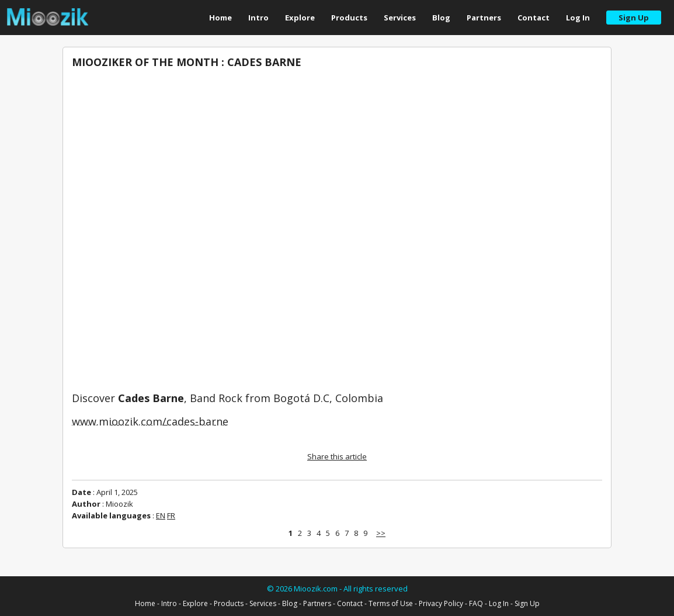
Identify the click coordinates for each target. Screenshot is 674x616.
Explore (300, 18)
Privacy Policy (441, 603)
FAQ (476, 603)
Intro (258, 18)
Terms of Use (391, 603)
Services (400, 18)
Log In (578, 18)
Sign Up (527, 603)
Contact (534, 18)
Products (349, 18)
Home (220, 18)
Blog (441, 18)
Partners (484, 18)
